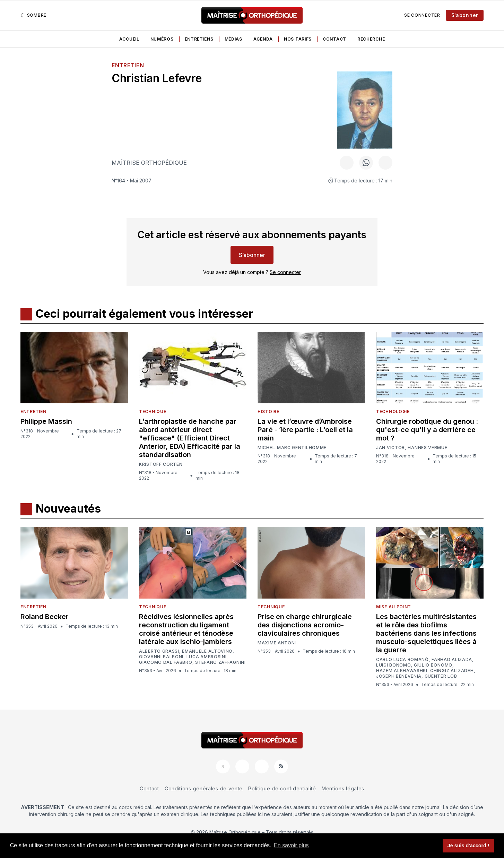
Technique (153, 411)
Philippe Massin (46, 421)
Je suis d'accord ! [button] (468, 846)
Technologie (393, 411)
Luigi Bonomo (393, 665)
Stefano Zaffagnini (220, 662)
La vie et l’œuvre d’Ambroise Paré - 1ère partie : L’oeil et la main (305, 430)
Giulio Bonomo (433, 665)
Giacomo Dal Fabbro (166, 662)
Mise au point (394, 607)
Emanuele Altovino (207, 651)
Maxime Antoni (277, 643)
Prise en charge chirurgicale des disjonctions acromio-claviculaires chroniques (305, 625)
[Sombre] (33, 15)
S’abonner (465, 15)
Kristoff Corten (161, 464)
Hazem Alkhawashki (402, 671)
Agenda (263, 39)
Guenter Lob (441, 676)
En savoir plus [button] (291, 845)
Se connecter (422, 15)
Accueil (129, 39)
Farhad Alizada (452, 660)
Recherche (371, 39)
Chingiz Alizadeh (452, 671)
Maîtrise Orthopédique (149, 163)
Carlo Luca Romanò (402, 660)
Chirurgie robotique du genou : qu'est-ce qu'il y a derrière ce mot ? (427, 430)
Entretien (128, 65)
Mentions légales (343, 788)
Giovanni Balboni (161, 657)
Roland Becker (45, 617)
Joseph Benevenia (399, 676)
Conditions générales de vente (204, 788)
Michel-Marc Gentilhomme (292, 448)
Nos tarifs (298, 39)
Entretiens (199, 39)
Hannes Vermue (427, 448)
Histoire (268, 411)
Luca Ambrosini (207, 657)
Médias (233, 39)
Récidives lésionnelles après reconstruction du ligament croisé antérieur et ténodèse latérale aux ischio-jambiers (186, 629)
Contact (334, 39)
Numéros (162, 39)
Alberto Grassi (159, 651)
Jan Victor (390, 448)
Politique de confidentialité (282, 788)
